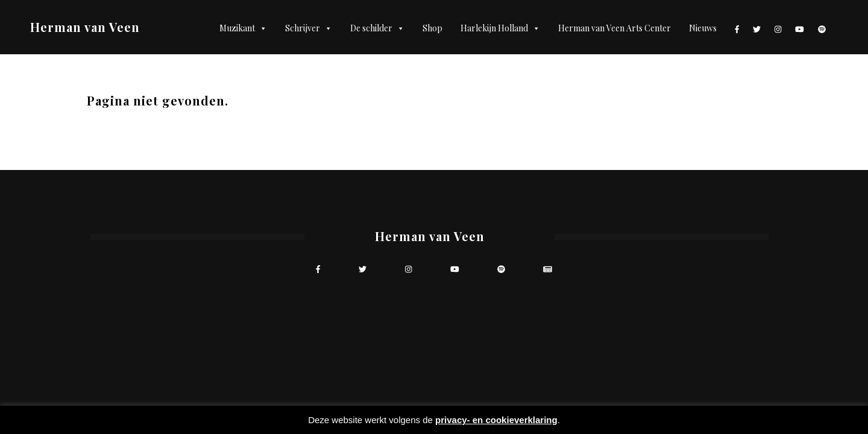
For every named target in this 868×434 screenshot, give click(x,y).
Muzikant (243, 28)
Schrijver (309, 28)
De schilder (377, 28)
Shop (432, 28)
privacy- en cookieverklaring (496, 420)
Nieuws (703, 28)
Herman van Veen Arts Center (615, 28)
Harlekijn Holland (500, 28)
